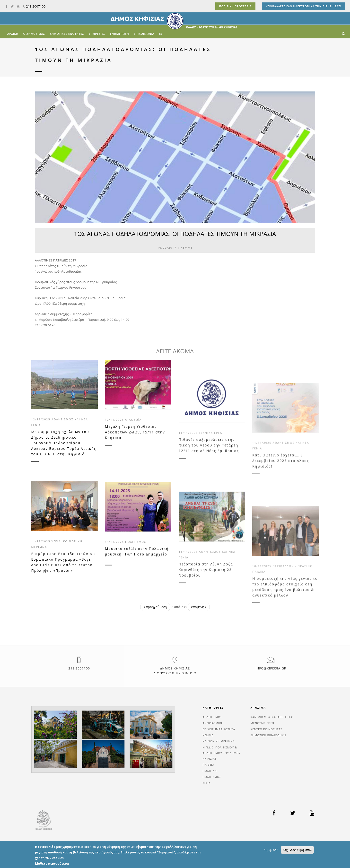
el (161, 34)
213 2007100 (34, 6)
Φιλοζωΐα (133, 440)
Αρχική (13, 34)
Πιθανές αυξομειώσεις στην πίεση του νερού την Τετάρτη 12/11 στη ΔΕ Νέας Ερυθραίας (209, 483)
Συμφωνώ (271, 862)
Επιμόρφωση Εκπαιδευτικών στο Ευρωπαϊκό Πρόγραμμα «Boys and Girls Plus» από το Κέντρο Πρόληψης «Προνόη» (64, 562)
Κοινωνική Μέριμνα (219, 741)
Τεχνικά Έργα (210, 471)
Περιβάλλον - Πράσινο (293, 604)
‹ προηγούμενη (155, 607)
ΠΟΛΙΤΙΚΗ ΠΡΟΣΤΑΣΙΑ (235, 6)
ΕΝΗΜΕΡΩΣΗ (119, 34)
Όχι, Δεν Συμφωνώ (297, 862)
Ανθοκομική (213, 723)
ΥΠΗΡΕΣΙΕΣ (97, 34)
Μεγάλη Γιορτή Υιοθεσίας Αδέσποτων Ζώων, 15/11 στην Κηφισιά (135, 452)
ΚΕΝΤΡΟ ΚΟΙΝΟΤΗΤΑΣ (267, 729)
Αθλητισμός (212, 717)
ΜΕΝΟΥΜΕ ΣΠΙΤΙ (262, 723)
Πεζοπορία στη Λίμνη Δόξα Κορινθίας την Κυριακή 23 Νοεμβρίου (206, 603)
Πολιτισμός (136, 561)
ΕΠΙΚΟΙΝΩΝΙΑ (144, 34)
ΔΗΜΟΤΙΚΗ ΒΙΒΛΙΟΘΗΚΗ (268, 735)
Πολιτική (210, 771)
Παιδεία (259, 610)
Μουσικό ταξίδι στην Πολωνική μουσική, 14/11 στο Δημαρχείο (137, 571)
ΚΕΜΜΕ (187, 247)
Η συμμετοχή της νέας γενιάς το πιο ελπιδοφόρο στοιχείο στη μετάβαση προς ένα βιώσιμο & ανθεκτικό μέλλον (285, 625)
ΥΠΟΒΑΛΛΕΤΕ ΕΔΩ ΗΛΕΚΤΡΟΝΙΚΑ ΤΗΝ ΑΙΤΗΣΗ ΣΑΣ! (304, 6)
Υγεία (56, 541)
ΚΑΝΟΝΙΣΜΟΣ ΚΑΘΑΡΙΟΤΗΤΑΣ (272, 717)
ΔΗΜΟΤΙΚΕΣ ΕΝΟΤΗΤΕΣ (67, 34)
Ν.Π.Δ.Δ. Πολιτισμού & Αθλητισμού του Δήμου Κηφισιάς (222, 753)
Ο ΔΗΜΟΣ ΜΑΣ (34, 34)
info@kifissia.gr (271, 668)
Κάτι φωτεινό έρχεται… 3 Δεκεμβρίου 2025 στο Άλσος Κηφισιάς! (281, 497)
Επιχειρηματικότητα (219, 729)
